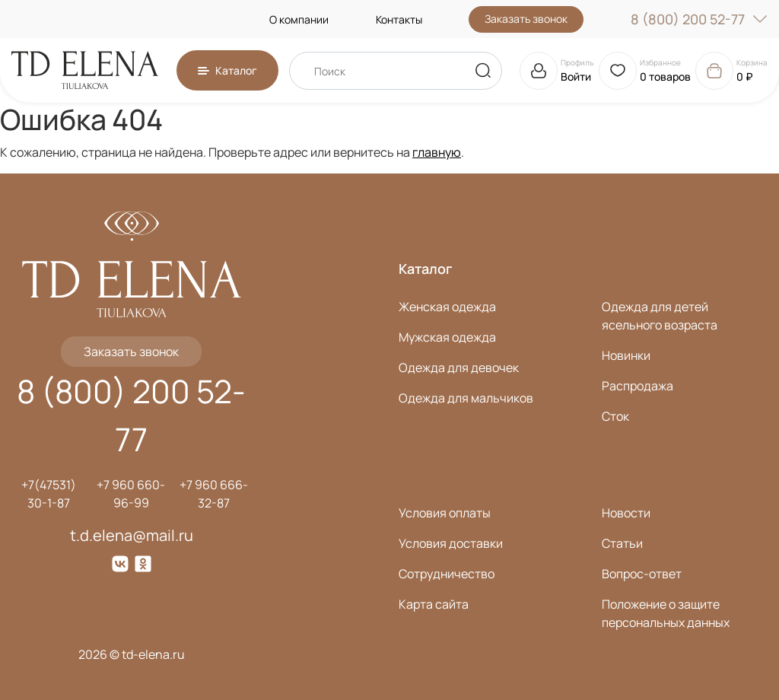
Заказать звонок (526, 19)
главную (437, 152)
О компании (299, 19)
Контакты (399, 19)
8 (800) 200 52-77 (699, 19)
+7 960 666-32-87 (214, 494)
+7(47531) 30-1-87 (49, 494)
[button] (227, 70)
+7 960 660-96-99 (131, 494)
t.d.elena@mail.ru (132, 535)
